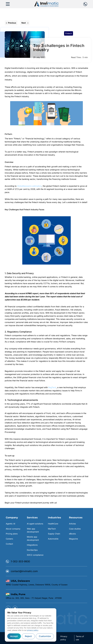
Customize (45, 636)
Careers (9, 539)
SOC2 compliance (35, 555)
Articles (72, 524)
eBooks (72, 534)
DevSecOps (32, 550)
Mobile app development (33, 538)
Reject (28, 636)
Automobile (53, 539)
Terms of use (80, 638)
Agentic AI (10, 524)
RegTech (52, 387)
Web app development (33, 530)
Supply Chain (54, 534)
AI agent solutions (35, 524)
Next (25, 23)
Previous (11, 23)
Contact (9, 544)
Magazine (73, 539)
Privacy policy (64, 638)
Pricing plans (12, 534)
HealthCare (53, 524)
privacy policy (33, 630)
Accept (14, 636)
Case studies (75, 529)
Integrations (32, 545)
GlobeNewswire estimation (29, 186)
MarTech (52, 529)
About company (13, 529)
